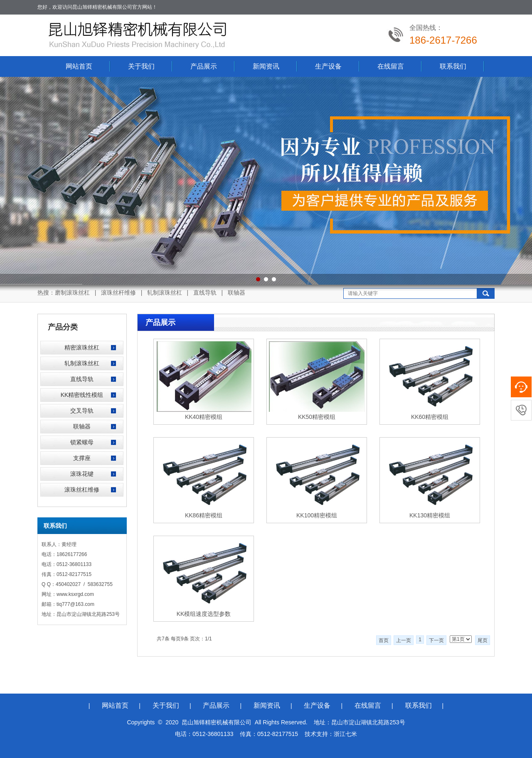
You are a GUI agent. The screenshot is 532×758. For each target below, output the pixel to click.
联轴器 (82, 426)
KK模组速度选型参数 (204, 614)
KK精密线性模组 (82, 395)
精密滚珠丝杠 (82, 347)
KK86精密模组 (204, 515)
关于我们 (141, 66)
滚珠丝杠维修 (82, 490)
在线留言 (391, 66)
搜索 (486, 293)
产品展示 (204, 66)
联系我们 (453, 66)
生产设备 (328, 66)
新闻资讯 (266, 66)
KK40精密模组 (204, 417)
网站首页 (79, 66)
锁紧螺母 (82, 442)
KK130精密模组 (430, 515)
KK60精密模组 (430, 417)
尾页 (483, 640)
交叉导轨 (82, 411)
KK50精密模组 (317, 417)
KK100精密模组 (317, 515)
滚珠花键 (82, 474)
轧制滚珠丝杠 (82, 363)
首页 (384, 640)
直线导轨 (82, 379)
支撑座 (82, 458)
